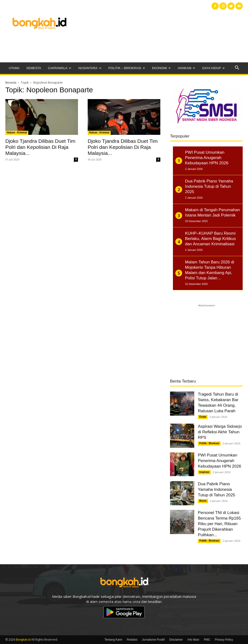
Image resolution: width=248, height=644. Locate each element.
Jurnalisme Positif (153, 640)
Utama (14, 68)
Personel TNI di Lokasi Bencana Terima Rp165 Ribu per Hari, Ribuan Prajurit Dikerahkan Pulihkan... (219, 524)
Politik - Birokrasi (209, 443)
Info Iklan (193, 640)
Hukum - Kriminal (17, 133)
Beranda (11, 83)
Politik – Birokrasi (127, 68)
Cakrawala (60, 68)
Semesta (34, 68)
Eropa (203, 417)
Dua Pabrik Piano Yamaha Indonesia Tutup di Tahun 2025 (217, 489)
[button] (237, 68)
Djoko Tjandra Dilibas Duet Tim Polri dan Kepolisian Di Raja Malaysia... (40, 147)
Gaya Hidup (214, 68)
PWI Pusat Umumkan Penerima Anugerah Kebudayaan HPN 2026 (220, 461)
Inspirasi (204, 472)
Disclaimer (176, 640)
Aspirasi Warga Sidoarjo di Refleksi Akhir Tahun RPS (220, 432)
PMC (207, 640)
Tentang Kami (113, 640)
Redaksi (132, 640)
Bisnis (203, 501)
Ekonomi (161, 68)
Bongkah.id (23, 640)
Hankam (186, 68)
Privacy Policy (224, 640)
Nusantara (90, 68)
